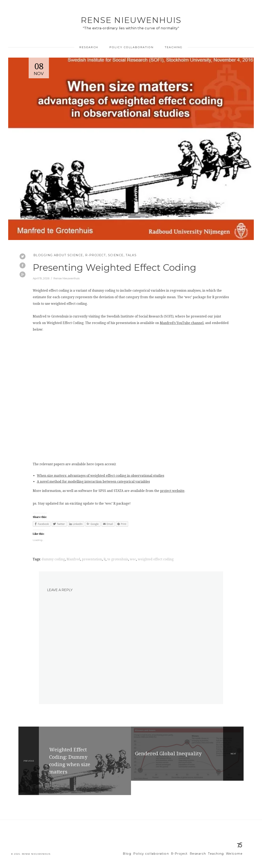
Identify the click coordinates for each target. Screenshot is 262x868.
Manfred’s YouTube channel (182, 323)
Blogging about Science (58, 255)
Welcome (235, 854)
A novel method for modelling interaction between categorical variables (93, 482)
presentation (92, 559)
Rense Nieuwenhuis (131, 20)
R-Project (95, 255)
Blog (138, 854)
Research (89, 47)
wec (133, 559)
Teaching (174, 47)
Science (116, 255)
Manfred (73, 559)
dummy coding (53, 559)
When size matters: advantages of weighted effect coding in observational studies (101, 476)
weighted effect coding (156, 559)
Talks (131, 255)
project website (172, 491)
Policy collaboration (132, 47)
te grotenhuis (118, 559)
